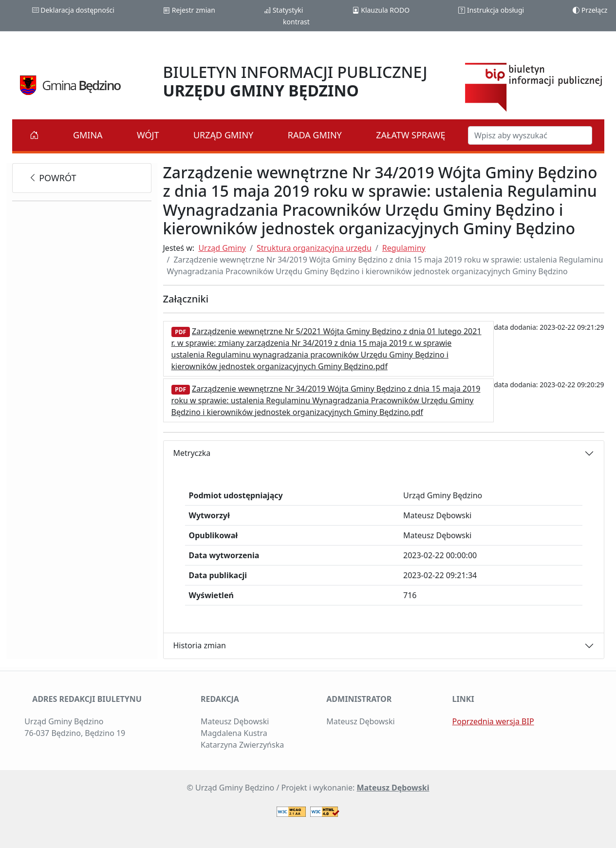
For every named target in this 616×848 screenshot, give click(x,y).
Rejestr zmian (189, 10)
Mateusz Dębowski (393, 788)
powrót (52, 178)
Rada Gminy (315, 135)
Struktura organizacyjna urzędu (314, 248)
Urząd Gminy (223, 135)
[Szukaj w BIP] (530, 135)
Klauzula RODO (381, 10)
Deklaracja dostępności (73, 10)
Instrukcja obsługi (491, 10)
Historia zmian (200, 645)
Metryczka (192, 453)
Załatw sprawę (411, 135)
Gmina (88, 135)
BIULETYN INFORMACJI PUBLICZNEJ (295, 81)
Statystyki (283, 10)
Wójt (148, 135)
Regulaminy (404, 248)
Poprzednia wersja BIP (493, 721)
